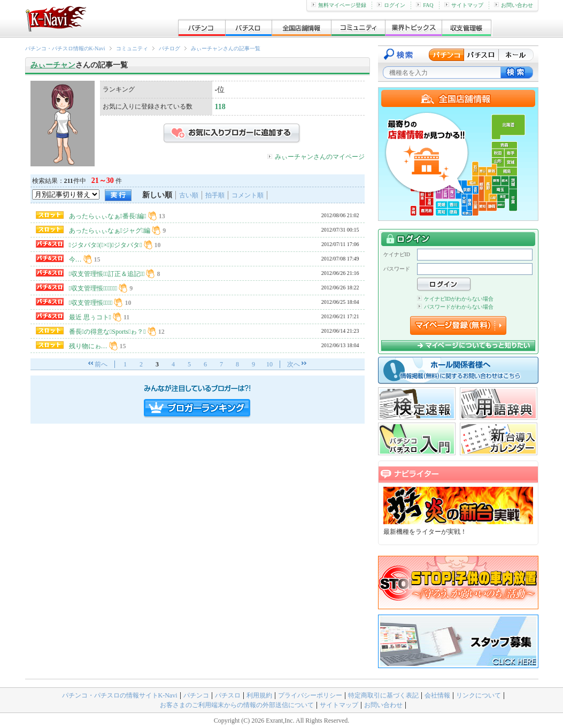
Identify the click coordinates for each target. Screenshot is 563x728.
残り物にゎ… (88, 346)
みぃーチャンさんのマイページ (320, 157)
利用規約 (259, 695)
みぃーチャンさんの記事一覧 (226, 48)
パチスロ (228, 695)
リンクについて (479, 695)
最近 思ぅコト (90, 317)
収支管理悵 (91, 303)
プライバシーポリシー (310, 695)
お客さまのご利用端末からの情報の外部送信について (237, 705)
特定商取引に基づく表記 (383, 695)
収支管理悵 (93, 288)
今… (75, 259)
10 (269, 364)
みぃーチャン (53, 65)
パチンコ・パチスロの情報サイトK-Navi (120, 695)
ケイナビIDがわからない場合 (456, 299)
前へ (101, 364)
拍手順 (215, 195)
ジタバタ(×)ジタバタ (106, 245)
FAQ (425, 5)
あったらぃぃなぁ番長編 (108, 216)
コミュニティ (132, 48)
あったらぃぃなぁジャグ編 (110, 231)
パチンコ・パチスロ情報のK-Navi (65, 48)
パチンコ (196, 695)
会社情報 (437, 695)
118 (220, 107)
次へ (294, 364)
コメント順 (248, 195)
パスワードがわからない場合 (455, 307)
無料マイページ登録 (339, 5)
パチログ (169, 48)
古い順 (189, 195)
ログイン (391, 5)
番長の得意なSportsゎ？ (107, 332)
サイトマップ (464, 5)
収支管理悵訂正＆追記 (107, 274)
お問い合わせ (514, 5)
